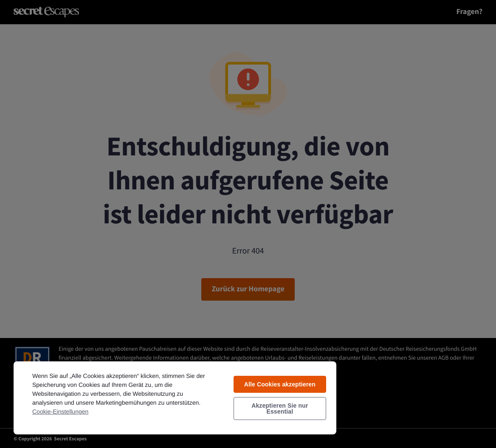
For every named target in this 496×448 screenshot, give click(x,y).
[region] (175, 397)
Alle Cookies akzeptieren (280, 384)
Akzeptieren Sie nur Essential (280, 409)
